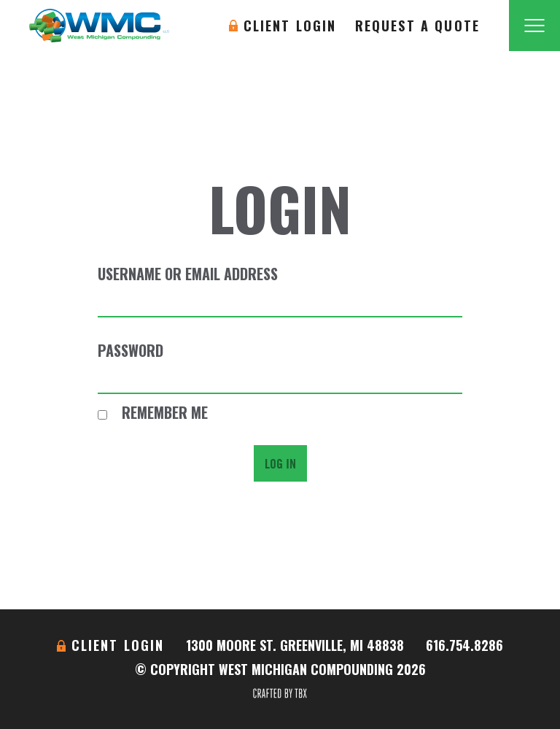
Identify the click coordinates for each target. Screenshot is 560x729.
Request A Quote (417, 26)
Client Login (290, 26)
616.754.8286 (464, 645)
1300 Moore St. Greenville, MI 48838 (295, 645)
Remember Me (153, 412)
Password (131, 350)
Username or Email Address (188, 274)
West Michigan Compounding (99, 26)
